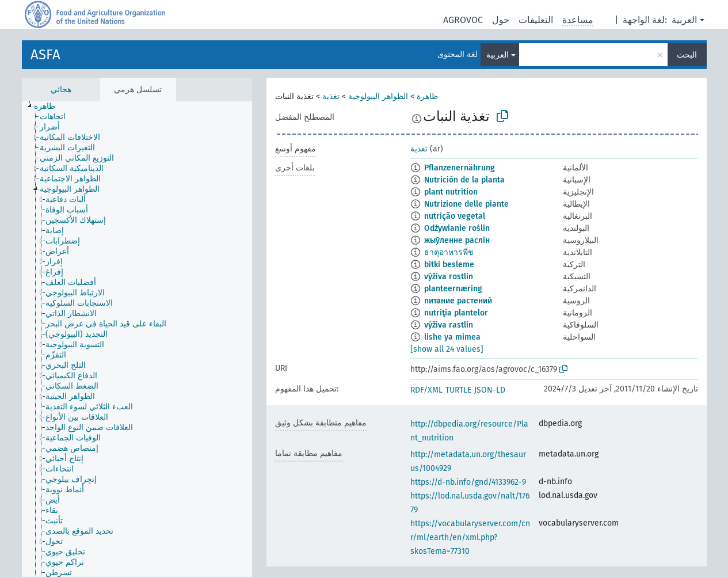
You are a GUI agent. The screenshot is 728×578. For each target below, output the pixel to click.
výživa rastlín (449, 325)
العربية (684, 20)
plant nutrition (451, 192)
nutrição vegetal (455, 216)
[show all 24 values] (447, 349)
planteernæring (453, 289)
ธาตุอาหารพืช (449, 252)
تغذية (331, 96)
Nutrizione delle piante (466, 204)
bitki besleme (449, 265)
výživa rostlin (449, 277)
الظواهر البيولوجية (378, 96)
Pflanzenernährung (460, 168)
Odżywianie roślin (457, 228)
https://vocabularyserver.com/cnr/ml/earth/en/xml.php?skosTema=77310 (470, 537)
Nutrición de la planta (464, 180)
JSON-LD (490, 390)
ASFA (45, 55)
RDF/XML (426, 390)
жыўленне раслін (457, 240)
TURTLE (458, 390)
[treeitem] (49, 107)
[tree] (137, 339)
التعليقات (536, 20)
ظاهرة (427, 96)
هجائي (61, 90)
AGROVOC (463, 20)
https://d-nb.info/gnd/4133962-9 (468, 482)
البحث (687, 55)
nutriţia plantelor (456, 313)
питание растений (458, 301)
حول (501, 20)
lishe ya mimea (452, 337)
